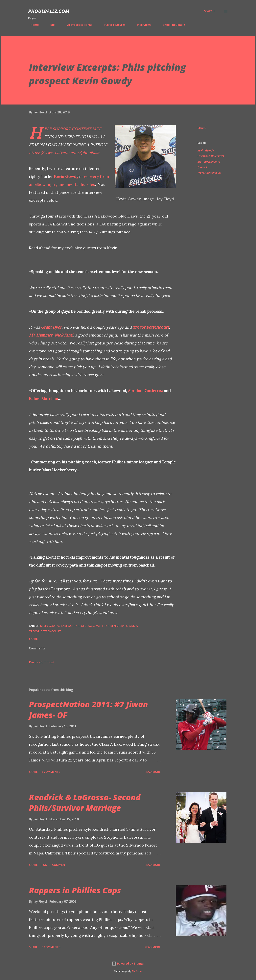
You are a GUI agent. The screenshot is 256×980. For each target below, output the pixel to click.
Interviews (142, 25)
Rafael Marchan (44, 398)
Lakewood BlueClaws (211, 156)
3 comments (51, 947)
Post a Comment (42, 662)
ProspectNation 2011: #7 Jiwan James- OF (88, 710)
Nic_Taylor (137, 971)
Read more (153, 772)
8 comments (51, 772)
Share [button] (202, 128)
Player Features (112, 25)
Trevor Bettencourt (151, 327)
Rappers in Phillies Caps (75, 890)
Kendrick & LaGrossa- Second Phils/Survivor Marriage (85, 803)
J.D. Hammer (41, 335)
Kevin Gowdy (66, 176)
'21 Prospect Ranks (77, 25)
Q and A (202, 167)
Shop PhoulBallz (172, 25)
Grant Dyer (51, 327)
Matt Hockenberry (209, 162)
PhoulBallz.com (49, 11)
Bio (50, 25)
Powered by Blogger (128, 963)
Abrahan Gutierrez (145, 391)
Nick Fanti (64, 335)
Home (32, 25)
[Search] (209, 11)
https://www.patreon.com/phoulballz (64, 153)
